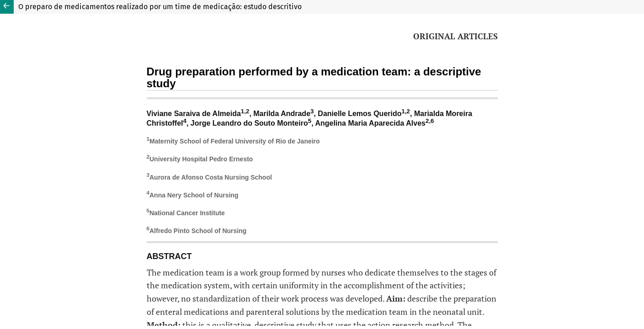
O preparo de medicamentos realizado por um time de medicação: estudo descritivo (160, 7)
